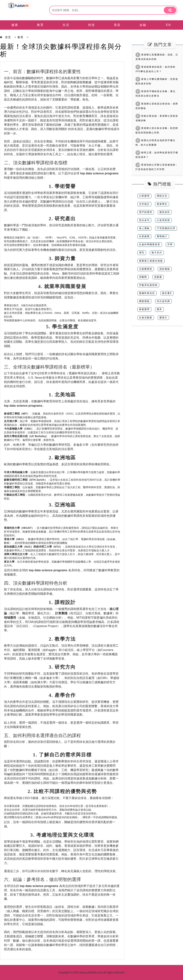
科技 (92, 25)
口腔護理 (144, 196)
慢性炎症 (165, 212)
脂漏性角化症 (147, 293)
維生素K (167, 293)
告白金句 (144, 220)
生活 (66, 25)
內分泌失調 (163, 301)
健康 (15, 25)
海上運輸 (144, 228)
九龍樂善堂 (146, 269)
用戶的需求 (146, 212)
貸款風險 (165, 269)
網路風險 (144, 301)
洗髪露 (158, 277)
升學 (170, 244)
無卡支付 (157, 253)
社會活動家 (146, 318)
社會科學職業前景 (150, 244)
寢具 (159, 309)
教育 (40, 25)
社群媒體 (144, 236)
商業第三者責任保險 (151, 261)
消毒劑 (143, 277)
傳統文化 (162, 196)
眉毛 (142, 253)
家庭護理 (144, 309)
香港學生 (162, 204)
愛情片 (163, 318)
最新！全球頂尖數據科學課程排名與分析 (61, 50)
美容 (117, 25)
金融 (143, 25)
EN (168, 25)
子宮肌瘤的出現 (166, 228)
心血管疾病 (163, 220)
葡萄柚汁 (162, 236)
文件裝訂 (144, 204)
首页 (8, 37)
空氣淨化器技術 (148, 285)
